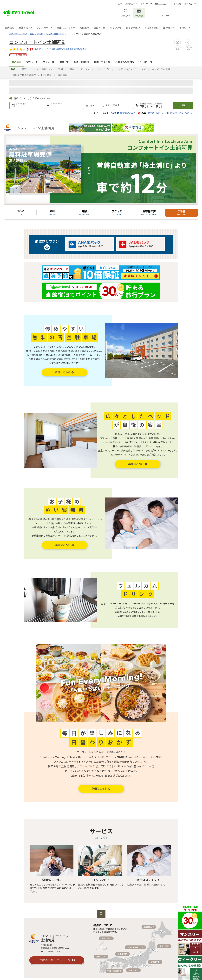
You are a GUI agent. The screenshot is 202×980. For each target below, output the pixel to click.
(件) (39, 49)
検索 (183, 105)
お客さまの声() (124, 62)
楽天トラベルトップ (18, 34)
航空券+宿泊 (122, 113)
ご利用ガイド (131, 4)
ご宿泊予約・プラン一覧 (55, 960)
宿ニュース (32, 62)
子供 (115, 105)
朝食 (72, 69)
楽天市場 (177, 4)
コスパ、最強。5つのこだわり (48, 69)
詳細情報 (63, 75)
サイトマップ (146, 4)
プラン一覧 (49, 62)
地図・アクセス (102, 62)
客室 (24, 69)
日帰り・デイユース (43, 99)
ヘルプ (119, 4)
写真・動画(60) (81, 62)
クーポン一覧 (146, 62)
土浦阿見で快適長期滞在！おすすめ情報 (31, 75)
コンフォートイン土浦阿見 (37, 42)
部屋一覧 (64, 62)
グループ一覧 (103, 69)
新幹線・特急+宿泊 (177, 113)
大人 (108, 105)
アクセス (85, 69)
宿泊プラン (19, 99)
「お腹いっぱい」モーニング (131, 69)
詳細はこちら (63, 372)
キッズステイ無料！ (162, 69)
